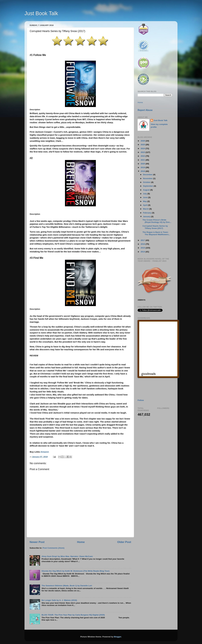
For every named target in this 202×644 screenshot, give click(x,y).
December (148, 175)
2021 (143, 160)
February (147, 213)
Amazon (45, 452)
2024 (143, 148)
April (146, 205)
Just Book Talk (41, 13)
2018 (143, 171)
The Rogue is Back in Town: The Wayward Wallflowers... (156, 233)
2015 (143, 248)
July (145, 194)
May (145, 201)
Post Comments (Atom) (54, 548)
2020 (143, 164)
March (146, 209)
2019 (143, 167)
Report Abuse (145, 110)
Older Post (124, 542)
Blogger (117, 637)
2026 (143, 141)
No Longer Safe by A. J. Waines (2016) (59, 600)
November (148, 178)
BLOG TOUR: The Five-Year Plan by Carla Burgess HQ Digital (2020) (73, 615)
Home (81, 542)
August (147, 190)
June (146, 197)
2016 (143, 244)
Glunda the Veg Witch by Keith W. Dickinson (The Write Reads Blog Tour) (75, 571)
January (147, 217)
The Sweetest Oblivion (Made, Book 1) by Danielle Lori (67, 586)
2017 (143, 240)
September (148, 186)
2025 (143, 145)
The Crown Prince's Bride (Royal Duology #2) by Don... (157, 221)
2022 (143, 156)
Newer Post (37, 542)
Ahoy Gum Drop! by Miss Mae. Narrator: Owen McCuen (67, 556)
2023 (143, 152)
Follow (141, 400)
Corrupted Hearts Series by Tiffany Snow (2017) (155, 227)
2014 (143, 252)
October (147, 182)
